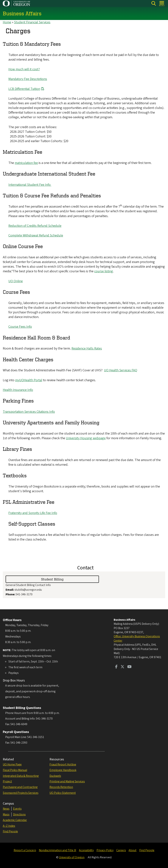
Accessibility (86, 850)
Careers (121, 850)
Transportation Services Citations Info (29, 412)
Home (7, 22)
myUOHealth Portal (29, 380)
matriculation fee (26, 163)
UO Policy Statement (63, 793)
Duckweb (55, 776)
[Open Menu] (162, 3)
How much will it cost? (24, 69)
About (133, 850)
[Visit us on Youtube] (129, 667)
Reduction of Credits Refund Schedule (35, 226)
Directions (19, 814)
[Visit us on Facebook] (116, 667)
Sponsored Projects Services (21, 793)
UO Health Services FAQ (121, 370)
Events (17, 809)
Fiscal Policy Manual (15, 770)
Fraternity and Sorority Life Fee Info (33, 513)
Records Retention (61, 787)
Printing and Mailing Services (67, 781)
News (6, 809)
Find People (10, 831)
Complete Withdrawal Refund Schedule (36, 235)
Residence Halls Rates (87, 349)
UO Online (16, 281)
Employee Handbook (63, 770)
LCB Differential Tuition (24, 89)
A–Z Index (9, 826)
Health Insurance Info (18, 390)
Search (154, 3)
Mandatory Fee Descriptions (28, 79)
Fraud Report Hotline (63, 764)
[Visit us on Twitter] (122, 667)
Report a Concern (25, 850)
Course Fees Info (20, 327)
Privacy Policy (105, 850)
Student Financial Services (32, 22)
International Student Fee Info (30, 185)
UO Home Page (12, 764)
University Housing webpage (86, 438)
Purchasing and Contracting (20, 787)
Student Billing (52, 579)
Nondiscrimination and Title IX (57, 850)
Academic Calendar (15, 820)
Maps (6, 814)
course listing (104, 271)
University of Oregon (72, 857)
